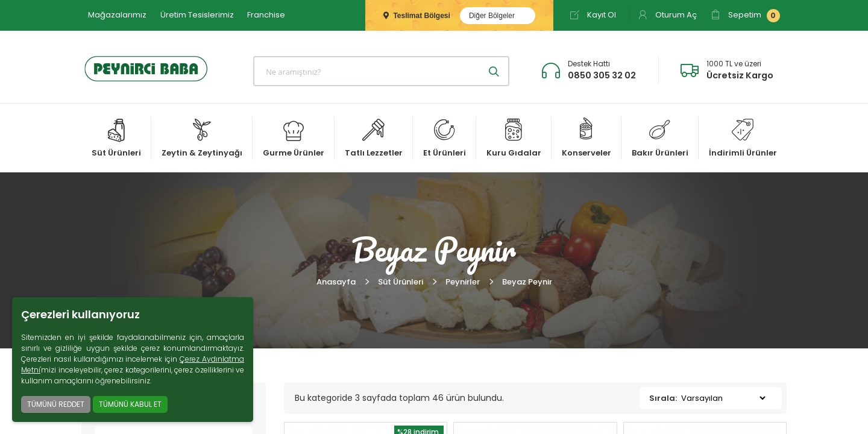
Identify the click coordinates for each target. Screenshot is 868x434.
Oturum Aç (667, 15)
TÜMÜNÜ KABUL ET (130, 404)
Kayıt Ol (593, 15)
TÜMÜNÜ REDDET (56, 404)
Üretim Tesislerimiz (197, 15)
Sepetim (745, 16)
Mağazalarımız (117, 15)
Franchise (266, 15)
